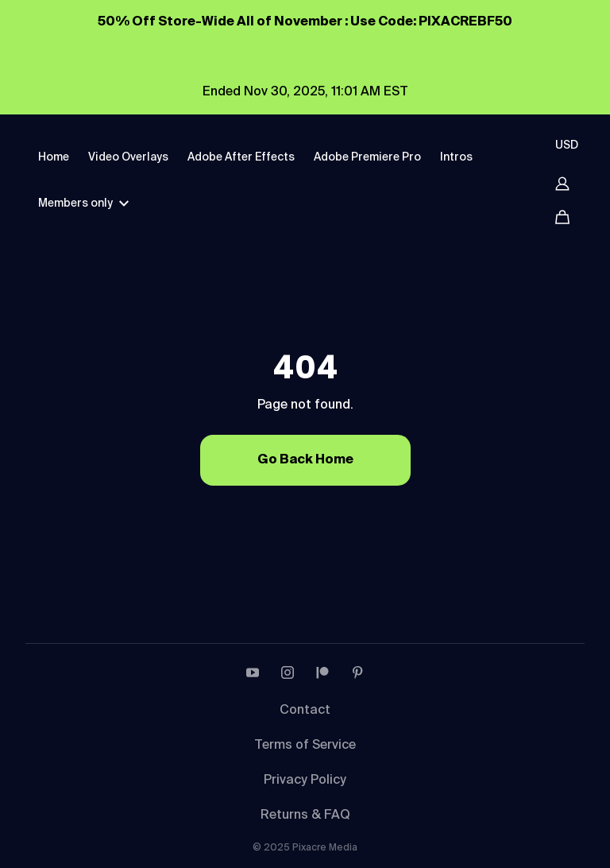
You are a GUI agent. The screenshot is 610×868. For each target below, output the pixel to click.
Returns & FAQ (305, 816)
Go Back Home (305, 460)
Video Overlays (128, 157)
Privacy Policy (305, 781)
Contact (305, 711)
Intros (456, 157)
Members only (83, 203)
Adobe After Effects (241, 157)
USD (567, 145)
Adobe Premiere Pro (367, 157)
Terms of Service (305, 746)
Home (54, 157)
